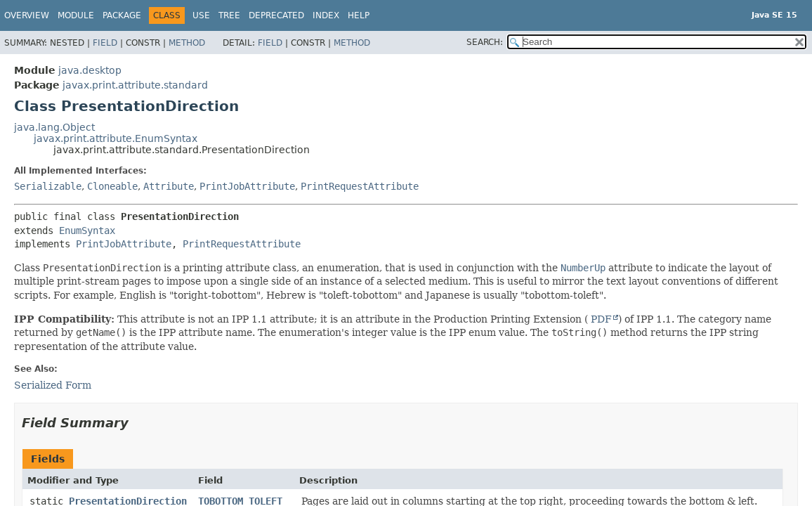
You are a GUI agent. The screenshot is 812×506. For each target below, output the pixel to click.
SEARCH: (485, 42)
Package (122, 15)
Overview (27, 15)
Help (359, 15)
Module (76, 15)
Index (326, 15)
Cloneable (112, 186)
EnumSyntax (87, 231)
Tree (229, 15)
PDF (600, 319)
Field (105, 43)
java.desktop (90, 70)
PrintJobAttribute (247, 186)
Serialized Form (53, 385)
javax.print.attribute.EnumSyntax (116, 138)
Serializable (48, 186)
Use (201, 15)
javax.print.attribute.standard (135, 85)
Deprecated (276, 15)
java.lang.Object (54, 127)
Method (187, 43)
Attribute (169, 186)
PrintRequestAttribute (360, 186)
